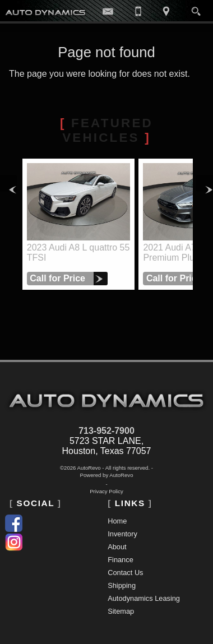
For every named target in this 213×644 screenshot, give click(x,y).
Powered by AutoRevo (107, 475)
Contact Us (125, 573)
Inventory (122, 534)
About (117, 547)
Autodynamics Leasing (144, 598)
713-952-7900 (106, 431)
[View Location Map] (166, 11)
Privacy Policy (106, 491)
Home (117, 521)
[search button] (196, 8)
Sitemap (121, 611)
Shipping (122, 585)
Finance (121, 560)
